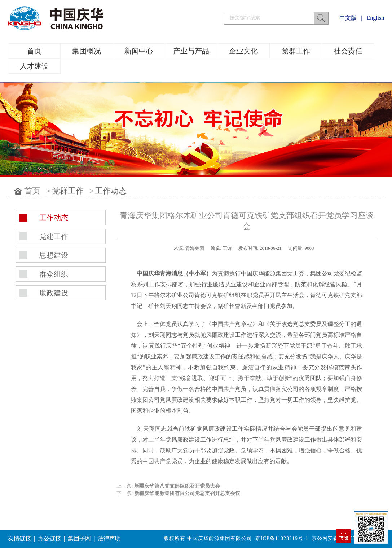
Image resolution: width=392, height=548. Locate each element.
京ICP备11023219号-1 (282, 538)
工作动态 (111, 191)
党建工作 (54, 236)
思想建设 (54, 255)
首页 (34, 51)
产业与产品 (191, 51)
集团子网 (79, 538)
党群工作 (296, 51)
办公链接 (49, 538)
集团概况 (87, 51)
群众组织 (54, 274)
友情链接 (19, 538)
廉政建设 (54, 293)
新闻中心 (139, 51)
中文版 (348, 18)
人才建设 (34, 66)
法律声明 (109, 538)
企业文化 (243, 51)
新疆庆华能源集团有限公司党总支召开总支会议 (187, 493)
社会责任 (348, 51)
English (375, 18)
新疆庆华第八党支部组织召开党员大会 (177, 486)
